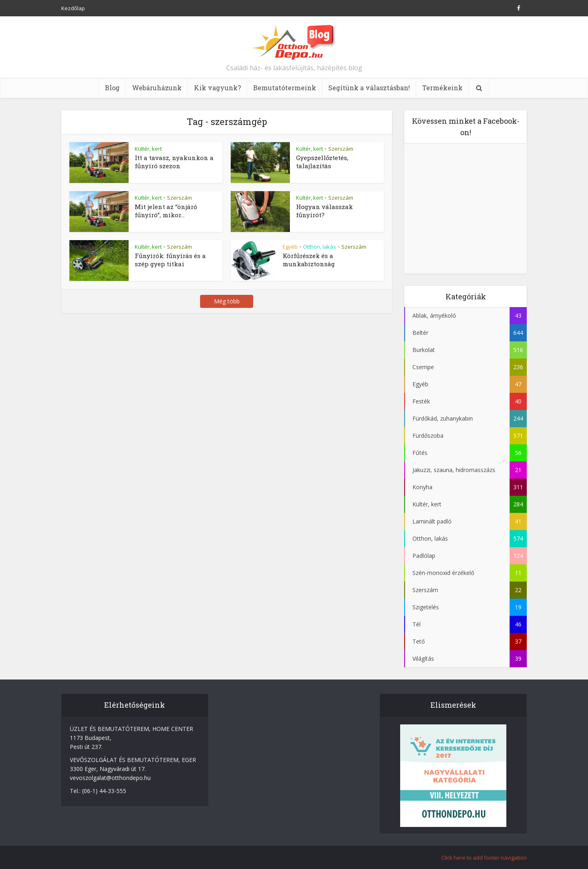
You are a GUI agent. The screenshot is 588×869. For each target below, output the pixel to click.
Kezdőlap (73, 8)
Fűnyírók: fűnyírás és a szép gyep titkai (170, 260)
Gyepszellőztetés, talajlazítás (322, 162)
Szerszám (341, 149)
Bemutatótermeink (285, 88)
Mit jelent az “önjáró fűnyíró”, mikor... (166, 211)
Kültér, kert (148, 149)
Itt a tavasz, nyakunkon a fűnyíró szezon (174, 162)
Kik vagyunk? (217, 88)
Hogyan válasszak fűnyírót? (324, 211)
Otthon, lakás (320, 247)
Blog (112, 88)
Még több (227, 301)
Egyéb (290, 247)
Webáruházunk (157, 88)
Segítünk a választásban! (369, 88)
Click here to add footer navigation (484, 858)
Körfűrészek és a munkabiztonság (309, 260)
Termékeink (442, 88)
